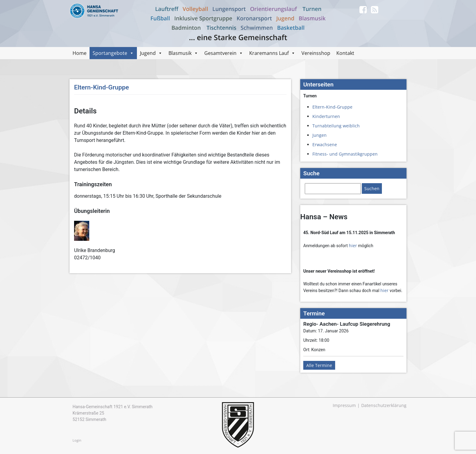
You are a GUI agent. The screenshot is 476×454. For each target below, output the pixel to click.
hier (353, 245)
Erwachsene (325, 145)
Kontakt (345, 53)
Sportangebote (110, 53)
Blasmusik (180, 53)
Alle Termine (319, 365)
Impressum (344, 405)
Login (77, 440)
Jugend (148, 53)
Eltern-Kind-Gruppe (332, 107)
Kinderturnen (326, 116)
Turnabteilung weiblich (336, 126)
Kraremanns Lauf (269, 53)
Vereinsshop (316, 53)
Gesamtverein (220, 53)
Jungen (320, 135)
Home (80, 53)
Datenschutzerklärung (384, 405)
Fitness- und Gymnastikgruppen (345, 154)
